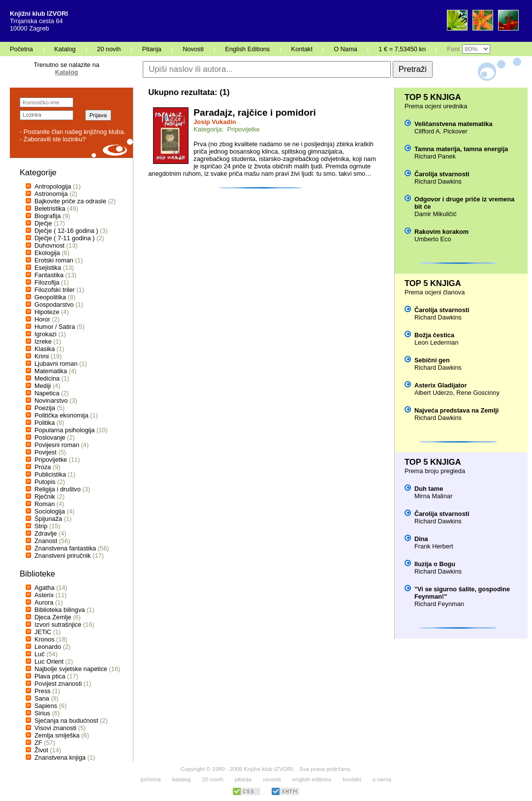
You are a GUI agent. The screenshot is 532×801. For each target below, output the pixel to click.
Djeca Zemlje (53, 617)
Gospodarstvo (54, 304)
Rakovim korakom (441, 232)
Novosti (193, 49)
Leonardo (48, 647)
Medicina (47, 378)
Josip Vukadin (215, 122)
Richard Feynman (439, 604)
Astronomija (51, 194)
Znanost (46, 541)
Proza (43, 467)
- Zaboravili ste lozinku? (53, 139)
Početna (21, 49)
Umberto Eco (433, 239)
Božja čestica (434, 335)
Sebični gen (432, 360)
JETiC (43, 632)
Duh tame (429, 489)
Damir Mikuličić (436, 214)
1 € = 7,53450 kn (402, 49)
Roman (45, 504)
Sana (42, 698)
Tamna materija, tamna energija (461, 149)
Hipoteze (47, 312)
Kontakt (302, 49)
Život (41, 750)
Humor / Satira (55, 327)
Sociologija (50, 511)
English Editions (247, 49)
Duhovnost (49, 245)
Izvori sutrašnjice (58, 625)
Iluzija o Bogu (435, 564)
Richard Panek (435, 156)
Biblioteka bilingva (60, 610)
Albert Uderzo (434, 393)
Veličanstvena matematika (454, 124)
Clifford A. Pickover (441, 131)
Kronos (45, 639)
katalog (181, 779)
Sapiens (46, 706)
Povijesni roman (57, 445)
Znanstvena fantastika (65, 548)
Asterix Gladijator (441, 385)
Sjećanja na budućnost (66, 721)
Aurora (44, 602)
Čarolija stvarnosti (442, 174)
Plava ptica (50, 676)
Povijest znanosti (58, 684)
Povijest (46, 452)
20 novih (109, 49)
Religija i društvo (58, 489)
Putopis (45, 482)
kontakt (352, 779)
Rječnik (45, 497)
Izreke (43, 341)
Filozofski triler (55, 290)
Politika (45, 423)
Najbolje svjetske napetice (71, 669)
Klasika (45, 349)
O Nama (345, 49)
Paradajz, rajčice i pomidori (254, 112)
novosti (272, 779)
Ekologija (47, 253)
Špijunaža (48, 519)
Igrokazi (46, 334)
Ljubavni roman (56, 364)
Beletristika (50, 208)
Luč (40, 654)
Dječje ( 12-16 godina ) (66, 231)
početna (151, 779)
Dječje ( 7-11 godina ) (64, 238)
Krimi (42, 356)
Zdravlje (46, 533)
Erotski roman (54, 260)
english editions (312, 779)
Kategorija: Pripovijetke (226, 129)
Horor (42, 319)
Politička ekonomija (62, 415)
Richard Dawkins (438, 181)
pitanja (243, 779)
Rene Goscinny (478, 393)
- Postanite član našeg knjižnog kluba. (73, 132)
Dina (421, 539)
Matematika (51, 371)
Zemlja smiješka (57, 735)
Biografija (47, 216)
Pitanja (152, 49)
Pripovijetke (51, 460)
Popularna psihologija (64, 430)
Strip (41, 526)
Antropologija (53, 186)
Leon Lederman (437, 342)
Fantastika (49, 275)
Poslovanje (50, 437)
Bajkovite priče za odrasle (70, 201)
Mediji (43, 386)
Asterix (44, 595)
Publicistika (50, 474)
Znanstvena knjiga (60, 757)
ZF (38, 743)
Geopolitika (50, 297)
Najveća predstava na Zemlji (456, 410)
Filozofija (47, 282)
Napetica (47, 393)
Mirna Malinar (434, 496)
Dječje (43, 223)
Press (43, 691)
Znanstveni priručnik (63, 556)
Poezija (45, 408)
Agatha (45, 588)
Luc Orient (49, 661)
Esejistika (48, 268)
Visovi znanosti (55, 728)
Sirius (42, 713)
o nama (382, 779)
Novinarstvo (51, 400)
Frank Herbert (434, 546)
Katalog (65, 49)
